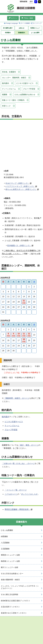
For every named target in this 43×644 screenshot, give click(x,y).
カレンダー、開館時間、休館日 (14, 78)
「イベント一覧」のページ (16, 490)
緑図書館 (4, 536)
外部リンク (6, 106)
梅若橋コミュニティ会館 (10, 561)
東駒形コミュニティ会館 (10, 555)
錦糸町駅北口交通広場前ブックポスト (16, 601)
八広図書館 (5, 543)
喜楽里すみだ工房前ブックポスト (14, 613)
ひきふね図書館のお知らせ (25, 94)
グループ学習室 (29, 89)
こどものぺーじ (11, 494)
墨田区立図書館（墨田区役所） (17, 509)
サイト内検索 (25, 23)
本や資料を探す (8, 28)
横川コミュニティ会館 (10, 567)
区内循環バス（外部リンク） (19, 246)
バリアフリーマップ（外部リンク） (20, 186)
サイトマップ (37, 23)
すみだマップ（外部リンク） (17, 183)
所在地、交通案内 (9, 72)
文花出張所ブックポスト (10, 607)
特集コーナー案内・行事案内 (13, 100)
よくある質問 (35, 33)
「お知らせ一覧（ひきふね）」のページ (18, 463)
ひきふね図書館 (7, 530)
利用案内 (8, 33)
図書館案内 (22, 33)
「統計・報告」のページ (28, 445)
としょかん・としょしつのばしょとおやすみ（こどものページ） (20, 587)
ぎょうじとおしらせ (29, 494)
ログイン (13, 18)
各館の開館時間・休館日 (10, 580)
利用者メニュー (35, 28)
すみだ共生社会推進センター (12, 574)
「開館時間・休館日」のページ (17, 398)
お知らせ (22, 28)
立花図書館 (5, 549)
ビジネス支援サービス (25, 83)
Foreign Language (12, 23)
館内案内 (6, 83)
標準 (31, 2)
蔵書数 (5, 94)
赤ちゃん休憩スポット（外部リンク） (21, 189)
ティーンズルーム (9, 89)
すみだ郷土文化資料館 (10, 594)
